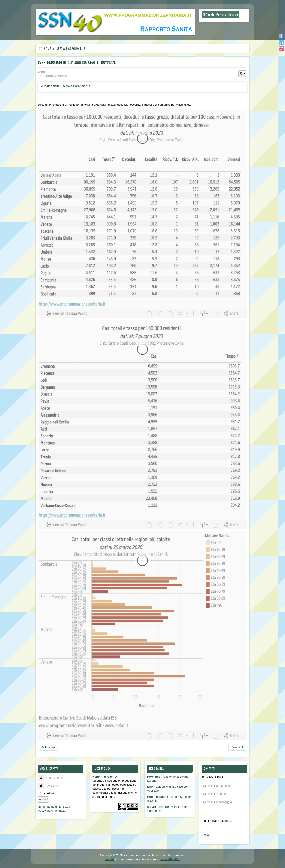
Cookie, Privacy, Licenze (220, 14)
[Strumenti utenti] (242, 74)
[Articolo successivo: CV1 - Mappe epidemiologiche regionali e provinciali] (238, 747)
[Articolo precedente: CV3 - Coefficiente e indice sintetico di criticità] (48, 747)
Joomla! (109, 859)
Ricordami (48, 793)
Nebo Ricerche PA (105, 777)
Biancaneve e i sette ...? (217, 821)
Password (43, 784)
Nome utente (43, 776)
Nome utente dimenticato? (55, 807)
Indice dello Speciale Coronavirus (67, 86)
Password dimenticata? (53, 811)
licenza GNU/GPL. (170, 859)
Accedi (43, 799)
